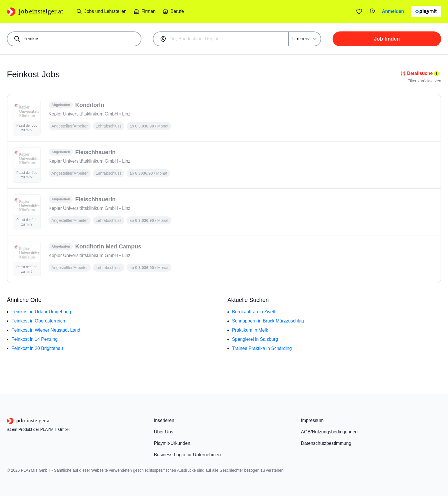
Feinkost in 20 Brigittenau (37, 348)
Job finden (387, 39)
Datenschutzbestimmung (326, 443)
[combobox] (74, 39)
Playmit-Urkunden (172, 443)
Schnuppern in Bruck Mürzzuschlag (268, 321)
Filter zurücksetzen (424, 81)
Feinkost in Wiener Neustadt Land (46, 330)
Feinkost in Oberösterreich (38, 321)
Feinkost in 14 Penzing (35, 339)
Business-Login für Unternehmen (187, 455)
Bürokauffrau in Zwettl (254, 312)
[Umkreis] (305, 39)
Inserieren (164, 420)
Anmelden (393, 11)
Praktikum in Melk (250, 330)
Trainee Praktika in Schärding (262, 348)
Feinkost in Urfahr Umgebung (41, 312)
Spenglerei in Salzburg (255, 339)
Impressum (312, 420)
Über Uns (164, 432)
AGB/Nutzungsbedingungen (329, 432)
